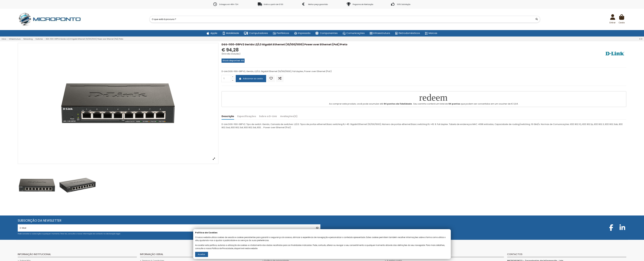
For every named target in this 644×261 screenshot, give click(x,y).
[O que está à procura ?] (537, 19)
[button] (212, 33)
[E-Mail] (166, 228)
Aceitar (201, 254)
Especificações (247, 116)
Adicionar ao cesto (251, 79)
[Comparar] (280, 79)
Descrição (228, 116)
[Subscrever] (317, 228)
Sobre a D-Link (268, 116)
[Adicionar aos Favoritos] (271, 79)
